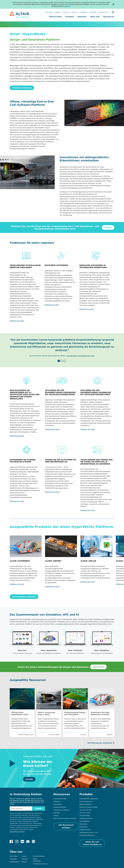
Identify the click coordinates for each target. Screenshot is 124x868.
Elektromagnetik (85, 804)
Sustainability (14, 862)
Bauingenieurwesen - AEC (89, 832)
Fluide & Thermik (85, 810)
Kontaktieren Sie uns (40, 864)
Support (58, 12)
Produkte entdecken (22, 88)
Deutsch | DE (103, 12)
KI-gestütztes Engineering (89, 799)
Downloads (57, 804)
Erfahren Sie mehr (17, 321)
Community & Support (61, 810)
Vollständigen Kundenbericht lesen (81, 356)
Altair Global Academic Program (65, 818)
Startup (56, 815)
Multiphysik (83, 827)
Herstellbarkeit (85, 821)
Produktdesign (85, 815)
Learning (56, 813)
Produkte (70, 17)
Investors (66, 12)
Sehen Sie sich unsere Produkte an (92, 843)
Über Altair (14, 856)
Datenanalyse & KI (86, 801)
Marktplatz (83, 12)
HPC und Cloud (85, 813)
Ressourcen (109, 17)
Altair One (95, 17)
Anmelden (93, 12)
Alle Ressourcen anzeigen (66, 826)
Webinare (57, 801)
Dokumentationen (60, 807)
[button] (59, 361)
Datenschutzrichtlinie (17, 832)
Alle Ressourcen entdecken (100, 743)
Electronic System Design (88, 807)
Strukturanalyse (85, 830)
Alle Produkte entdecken (24, 597)
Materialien (83, 824)
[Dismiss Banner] (113, 4)
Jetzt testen (98, 667)
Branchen (82, 17)
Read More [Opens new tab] (67, 6)
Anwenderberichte (60, 799)
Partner (24, 856)
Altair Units (63, 624)
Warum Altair (55, 17)
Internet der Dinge (86, 818)
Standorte (13, 859)
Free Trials (49, 12)
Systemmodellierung (87, 835)
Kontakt (74, 12)
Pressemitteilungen (40, 856)
